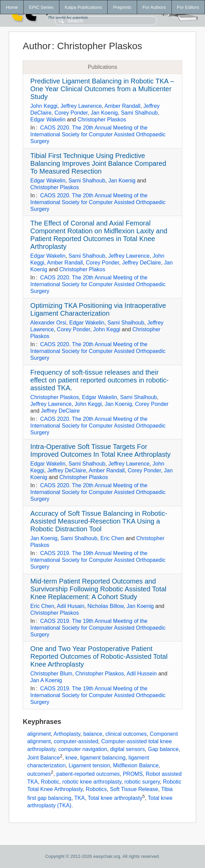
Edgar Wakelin (48, 120)
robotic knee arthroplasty (92, 782)
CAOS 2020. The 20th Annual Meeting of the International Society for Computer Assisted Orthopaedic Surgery (98, 134)
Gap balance (163, 749)
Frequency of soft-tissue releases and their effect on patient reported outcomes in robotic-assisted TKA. (99, 380)
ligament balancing (103, 758)
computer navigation (83, 749)
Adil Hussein (142, 674)
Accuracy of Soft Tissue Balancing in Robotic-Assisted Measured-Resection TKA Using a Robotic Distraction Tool (99, 521)
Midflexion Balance (136, 765)
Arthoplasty (67, 734)
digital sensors (128, 749)
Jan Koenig (104, 113)
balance (93, 734)
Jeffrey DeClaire (142, 263)
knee (71, 758)
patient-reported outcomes (88, 774)
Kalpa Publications (83, 7)
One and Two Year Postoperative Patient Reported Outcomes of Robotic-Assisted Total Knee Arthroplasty (99, 656)
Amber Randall (123, 106)
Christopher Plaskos (102, 120)
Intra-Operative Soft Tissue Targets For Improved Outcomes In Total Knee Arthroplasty (100, 450)
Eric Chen (112, 538)
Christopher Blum (51, 674)
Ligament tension (89, 765)
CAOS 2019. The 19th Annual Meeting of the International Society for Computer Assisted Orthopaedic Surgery (98, 560)
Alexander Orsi (48, 323)
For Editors (188, 7)
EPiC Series (41, 7)
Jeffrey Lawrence (81, 106)
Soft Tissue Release (134, 789)
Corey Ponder (71, 113)
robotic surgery (142, 782)
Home (12, 7)
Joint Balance (43, 758)
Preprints (122, 7)
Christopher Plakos (82, 269)
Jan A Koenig (46, 680)
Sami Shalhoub (139, 113)
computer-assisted (76, 741)
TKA (80, 798)
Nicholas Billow (105, 606)
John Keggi (44, 106)
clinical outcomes (126, 734)
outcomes (39, 774)
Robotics (96, 789)
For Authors (154, 7)
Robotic (50, 782)
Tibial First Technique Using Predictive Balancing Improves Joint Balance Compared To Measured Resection (98, 163)
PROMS (133, 774)
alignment (39, 734)
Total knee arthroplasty (115, 798)
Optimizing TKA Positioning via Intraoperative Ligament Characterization (98, 309)
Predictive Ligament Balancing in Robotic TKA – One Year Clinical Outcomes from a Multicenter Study (102, 89)
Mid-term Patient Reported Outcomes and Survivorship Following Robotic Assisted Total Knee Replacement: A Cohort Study (98, 589)
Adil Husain (71, 606)
